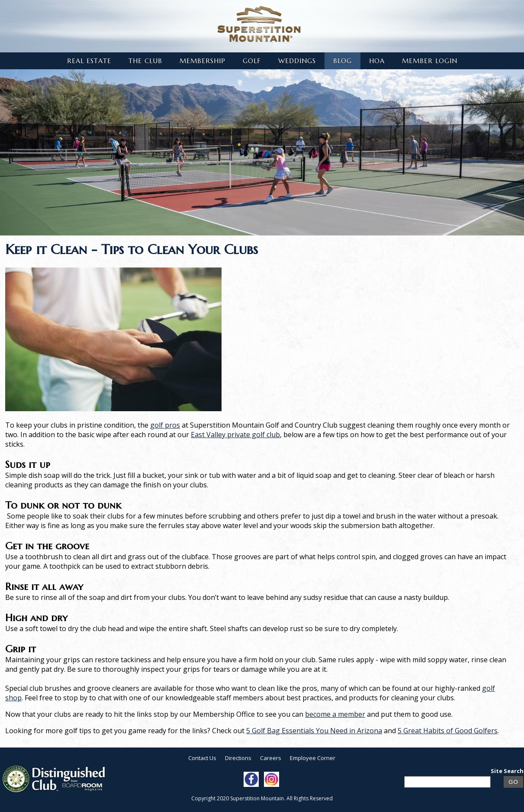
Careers (271, 758)
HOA (377, 61)
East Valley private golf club (235, 435)
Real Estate (89, 61)
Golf (252, 61)
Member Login (430, 61)
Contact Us (202, 758)
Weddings (297, 61)
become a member (335, 714)
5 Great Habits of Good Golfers (448, 731)
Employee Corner (313, 758)
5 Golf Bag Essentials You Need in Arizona (314, 731)
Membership (203, 61)
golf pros (165, 425)
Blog (342, 61)
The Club (145, 61)
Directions (238, 758)
